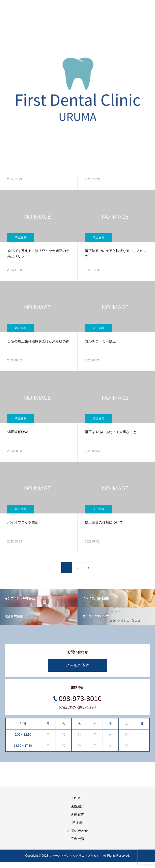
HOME (77, 798)
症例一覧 (77, 839)
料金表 (77, 822)
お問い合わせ (77, 831)
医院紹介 (77, 806)
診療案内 (77, 814)
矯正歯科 (21, 237)
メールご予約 (77, 665)
